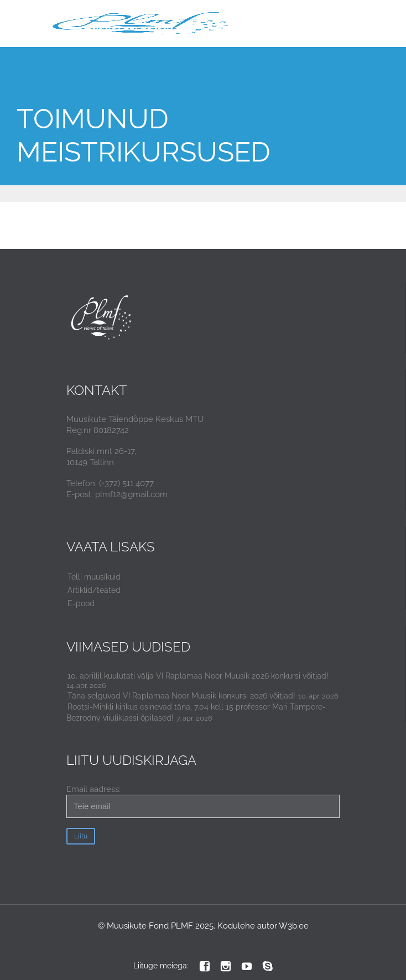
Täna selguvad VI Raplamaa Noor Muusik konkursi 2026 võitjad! (181, 696)
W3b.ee (294, 926)
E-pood (81, 603)
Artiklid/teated (94, 590)
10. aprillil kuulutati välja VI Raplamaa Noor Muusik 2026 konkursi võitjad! (198, 676)
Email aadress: (203, 801)
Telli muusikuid (94, 577)
